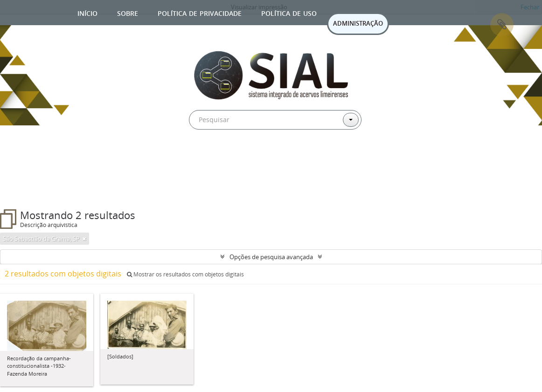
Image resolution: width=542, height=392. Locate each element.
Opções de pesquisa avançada (271, 257)
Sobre (128, 12)
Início (87, 12)
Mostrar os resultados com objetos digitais (185, 274)
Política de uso (289, 12)
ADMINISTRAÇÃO (358, 23)
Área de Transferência (502, 25)
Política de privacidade (200, 12)
